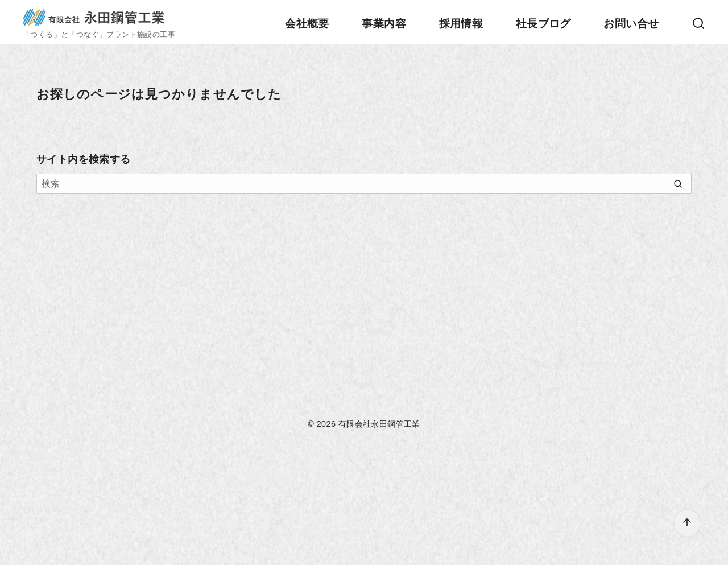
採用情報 (461, 24)
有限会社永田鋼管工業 (379, 424)
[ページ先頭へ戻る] (687, 523)
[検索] (698, 24)
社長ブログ (543, 24)
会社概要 (307, 24)
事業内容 (384, 24)
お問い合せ (631, 24)
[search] (678, 184)
